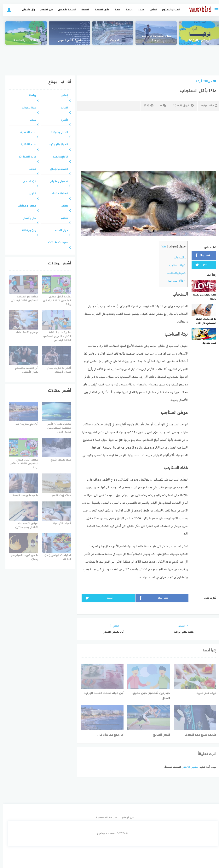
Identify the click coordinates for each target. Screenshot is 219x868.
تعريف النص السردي (66, 41)
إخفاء (161, 247)
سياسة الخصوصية (103, 818)
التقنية (82, 10)
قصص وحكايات (23, 206)
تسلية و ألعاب (56, 194)
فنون (29, 194)
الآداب (61, 108)
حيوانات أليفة (203, 81)
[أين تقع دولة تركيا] (196, 33)
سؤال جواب (26, 108)
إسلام (138, 10)
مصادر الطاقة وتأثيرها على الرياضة (153, 38)
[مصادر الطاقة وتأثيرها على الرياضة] (153, 33)
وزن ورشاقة (26, 231)
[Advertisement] (110, 57)
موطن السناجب (173, 273)
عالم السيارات (24, 157)
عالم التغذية (99, 10)
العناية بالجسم (64, 10)
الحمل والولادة (56, 133)
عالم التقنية (25, 145)
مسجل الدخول (187, 767)
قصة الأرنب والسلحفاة (23, 41)
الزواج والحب (57, 157)
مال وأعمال (25, 10)
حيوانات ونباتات (55, 243)
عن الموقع (125, 818)
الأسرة (61, 120)
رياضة (126, 10)
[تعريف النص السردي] (66, 33)
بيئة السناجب (174, 265)
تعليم (150, 10)
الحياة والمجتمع (168, 10)
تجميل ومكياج (56, 182)
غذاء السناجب (174, 281)
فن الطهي (43, 10)
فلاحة (29, 169)
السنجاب (176, 258)
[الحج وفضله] (109, 33)
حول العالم (58, 231)
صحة (114, 10)
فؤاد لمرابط (206, 106)
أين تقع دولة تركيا (196, 41)
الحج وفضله (109, 41)
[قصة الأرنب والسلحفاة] (23, 33)
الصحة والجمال (56, 169)
